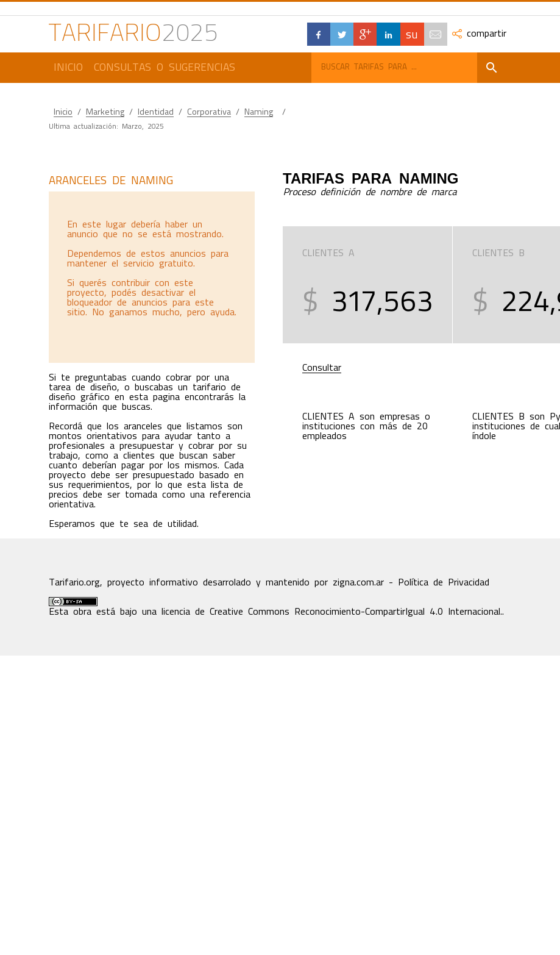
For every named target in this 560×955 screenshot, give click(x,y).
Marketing (105, 112)
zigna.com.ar (358, 582)
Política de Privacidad (444, 582)
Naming (259, 112)
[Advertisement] (151, 277)
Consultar (322, 368)
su (412, 34)
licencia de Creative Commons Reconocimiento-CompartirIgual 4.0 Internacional (331, 612)
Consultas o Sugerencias (165, 67)
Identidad (156, 112)
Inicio (68, 67)
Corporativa (209, 112)
